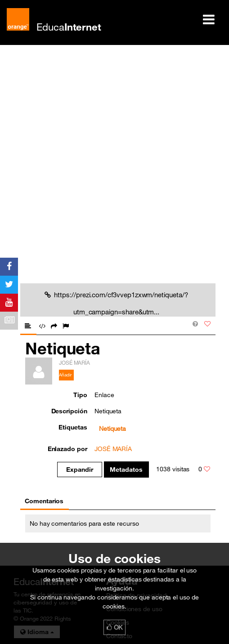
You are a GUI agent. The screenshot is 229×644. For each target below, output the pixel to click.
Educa (69, 27)
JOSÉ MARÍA (113, 449)
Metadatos (126, 470)
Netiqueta (112, 429)
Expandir (80, 470)
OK (115, 627)
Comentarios (44, 501)
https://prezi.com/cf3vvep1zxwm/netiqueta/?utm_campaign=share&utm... (116, 303)
